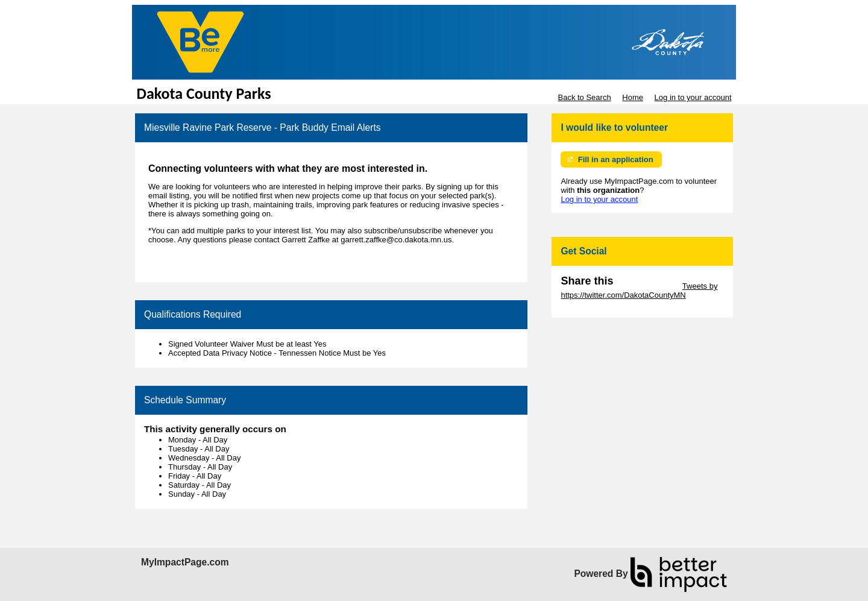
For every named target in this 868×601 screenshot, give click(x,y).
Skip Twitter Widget (646, 286)
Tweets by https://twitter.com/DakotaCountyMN (639, 291)
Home (633, 97)
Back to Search (584, 97)
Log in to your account (693, 97)
